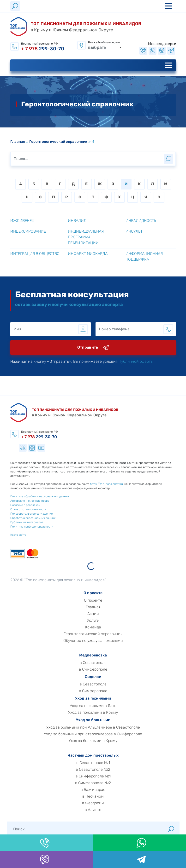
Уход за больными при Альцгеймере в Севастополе (101, 727)
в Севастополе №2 (101, 770)
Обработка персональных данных (25, 518)
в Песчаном (101, 796)
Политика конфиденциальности (24, 527)
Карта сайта (10, 535)
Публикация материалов (19, 522)
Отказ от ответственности (20, 509)
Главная (18, 142)
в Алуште (101, 810)
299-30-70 (43, 49)
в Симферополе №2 (101, 783)
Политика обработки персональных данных (32, 496)
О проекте (101, 600)
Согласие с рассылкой (17, 505)
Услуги (101, 621)
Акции (101, 614)
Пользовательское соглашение (23, 514)
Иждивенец (22, 221)
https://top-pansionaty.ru (98, 484)
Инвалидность (141, 221)
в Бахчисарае (101, 790)
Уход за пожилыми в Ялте (101, 706)
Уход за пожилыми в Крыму (101, 713)
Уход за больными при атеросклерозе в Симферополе (101, 734)
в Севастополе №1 (101, 763)
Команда (101, 627)
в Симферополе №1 (101, 776)
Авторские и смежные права (22, 501)
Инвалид (77, 221)
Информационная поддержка (144, 256)
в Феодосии (101, 803)
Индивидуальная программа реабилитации (86, 237)
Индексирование (28, 231)
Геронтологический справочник (58, 142)
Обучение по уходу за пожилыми (101, 641)
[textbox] (105, 47)
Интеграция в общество (35, 254)
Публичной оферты (144, 361)
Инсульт (134, 231)
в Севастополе (101, 663)
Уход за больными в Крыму (101, 741)
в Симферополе (101, 669)
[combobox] (105, 47)
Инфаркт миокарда (88, 254)
